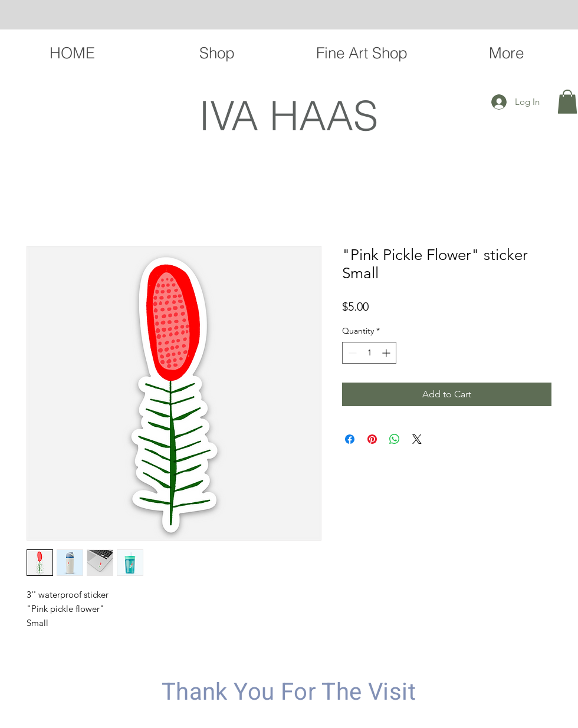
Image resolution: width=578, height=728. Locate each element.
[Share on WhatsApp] (395, 439)
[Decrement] (351, 353)
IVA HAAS (288, 115)
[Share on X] (417, 439)
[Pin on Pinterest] (372, 439)
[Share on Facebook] (350, 439)
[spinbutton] (369, 353)
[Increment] (387, 353)
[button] (567, 102)
